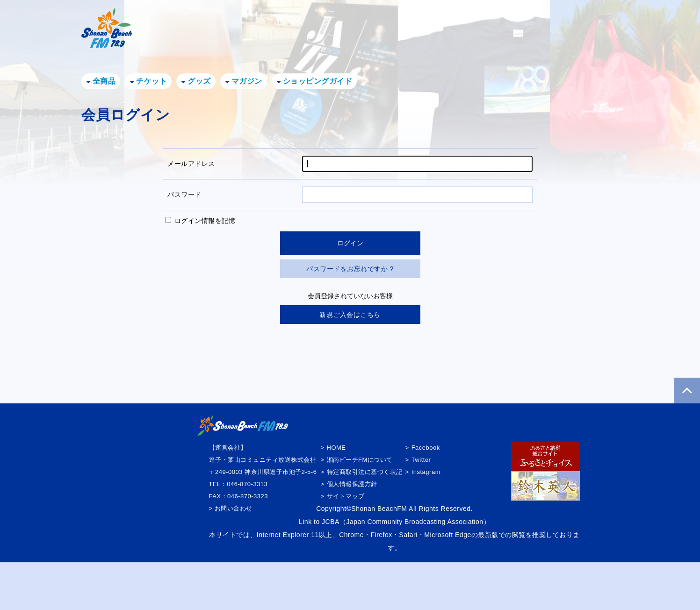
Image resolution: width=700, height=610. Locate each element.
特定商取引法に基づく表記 (365, 472)
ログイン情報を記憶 (200, 221)
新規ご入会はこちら (350, 315)
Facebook (426, 448)
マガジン (247, 81)
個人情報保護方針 (352, 484)
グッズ (199, 81)
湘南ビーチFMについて (360, 460)
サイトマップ (346, 496)
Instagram (426, 472)
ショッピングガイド (318, 81)
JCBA (331, 522)
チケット (152, 81)
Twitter (421, 460)
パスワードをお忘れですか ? (350, 269)
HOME (336, 448)
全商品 (104, 81)
